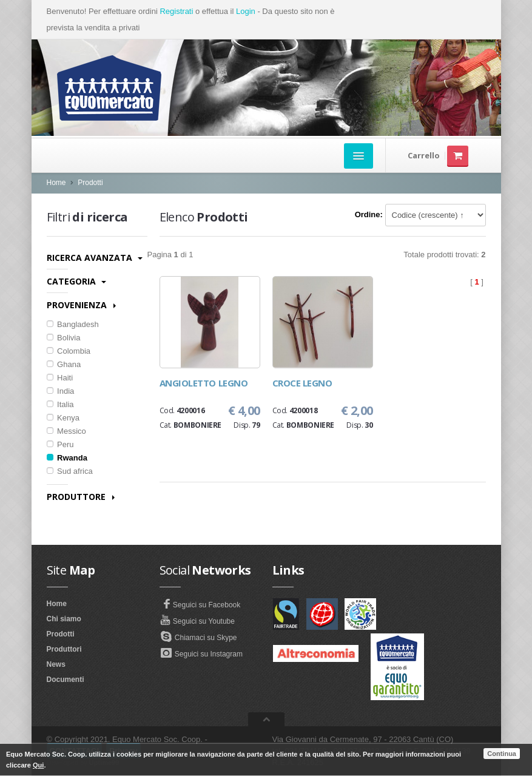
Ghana (64, 364)
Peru (60, 444)
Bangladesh (73, 324)
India (61, 391)
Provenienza (81, 305)
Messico (66, 431)
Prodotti (90, 183)
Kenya (63, 418)
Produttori (64, 649)
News (56, 664)
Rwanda (67, 458)
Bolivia (64, 338)
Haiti (60, 378)
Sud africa (70, 471)
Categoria (76, 281)
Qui (38, 765)
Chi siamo (64, 619)
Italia (60, 404)
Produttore (81, 497)
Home (56, 183)
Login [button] (246, 11)
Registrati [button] (176, 11)
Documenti (66, 680)
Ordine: (369, 214)
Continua (502, 754)
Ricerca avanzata (95, 258)
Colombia (69, 351)
